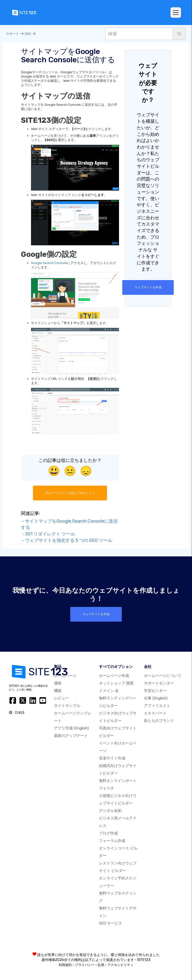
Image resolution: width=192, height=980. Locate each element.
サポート (12, 34)
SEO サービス (110, 923)
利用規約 (65, 965)
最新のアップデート (71, 736)
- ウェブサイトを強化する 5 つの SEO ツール (67, 540)
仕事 (156, 698)
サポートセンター (159, 683)
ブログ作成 (108, 833)
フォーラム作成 (112, 841)
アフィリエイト (157, 706)
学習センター (155, 691)
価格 (58, 683)
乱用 (101, 965)
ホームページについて (163, 676)
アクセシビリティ (120, 965)
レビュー (61, 698)
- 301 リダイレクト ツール (48, 534)
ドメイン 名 (109, 691)
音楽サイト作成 (112, 758)
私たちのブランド (159, 721)
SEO (28, 34)
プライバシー (85, 965)
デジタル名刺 (110, 811)
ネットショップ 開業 (116, 683)
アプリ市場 (71, 728)
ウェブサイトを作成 (148, 287)
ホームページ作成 (114, 676)
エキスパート (155, 713)
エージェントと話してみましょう (70, 493)
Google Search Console (49, 263)
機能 (58, 691)
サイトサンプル (67, 706)
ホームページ (65, 676)
